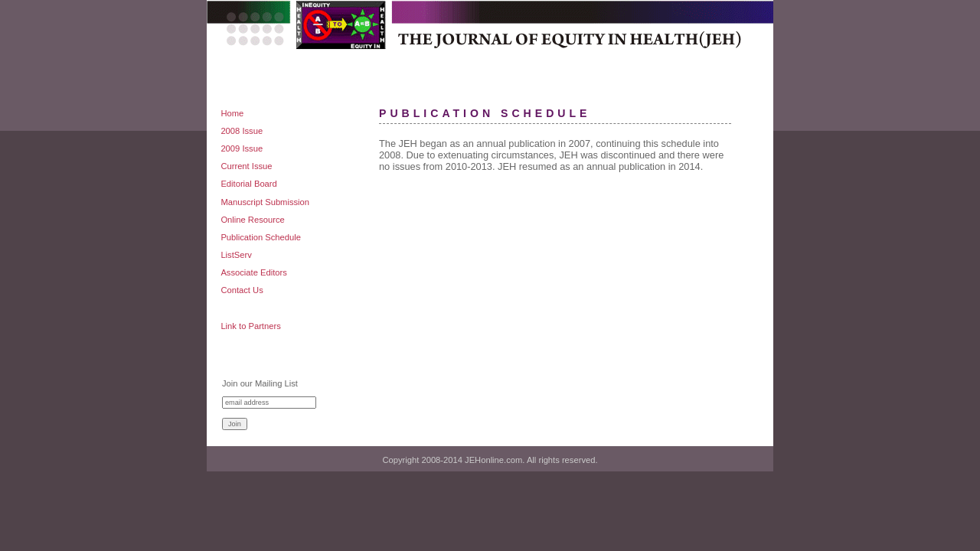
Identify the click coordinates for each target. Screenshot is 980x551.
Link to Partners (250, 326)
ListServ (236, 255)
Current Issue (246, 166)
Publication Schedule (261, 237)
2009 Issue (242, 148)
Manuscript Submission (265, 202)
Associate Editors (253, 272)
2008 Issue (242, 131)
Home (232, 113)
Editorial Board (248, 184)
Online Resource (252, 220)
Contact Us (242, 290)
